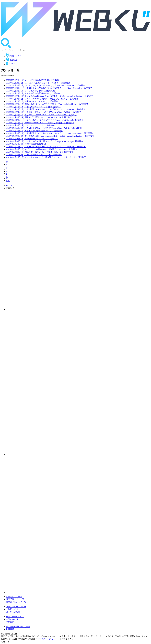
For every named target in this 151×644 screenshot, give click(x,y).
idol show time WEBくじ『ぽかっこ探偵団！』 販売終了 (40, 123)
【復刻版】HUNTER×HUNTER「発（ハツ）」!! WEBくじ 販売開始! (46, 147)
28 (7, 178)
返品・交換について (15, 617)
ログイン (11, 64)
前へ (8, 162)
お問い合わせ (12, 619)
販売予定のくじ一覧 (15, 599)
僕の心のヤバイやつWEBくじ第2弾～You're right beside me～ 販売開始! (47, 104)
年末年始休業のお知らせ (26, 144)
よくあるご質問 (13, 612)
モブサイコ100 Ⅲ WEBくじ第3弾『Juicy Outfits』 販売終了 (41, 115)
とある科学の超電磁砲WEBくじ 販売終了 (34, 93)
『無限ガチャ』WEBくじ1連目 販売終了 (33, 107)
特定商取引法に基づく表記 (18, 627)
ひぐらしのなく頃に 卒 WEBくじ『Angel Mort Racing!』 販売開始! (45, 141)
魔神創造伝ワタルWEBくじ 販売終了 (32, 139)
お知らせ (12, 60)
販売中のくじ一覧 (14, 597)
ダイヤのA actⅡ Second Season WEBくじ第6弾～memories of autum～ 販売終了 (49, 96)
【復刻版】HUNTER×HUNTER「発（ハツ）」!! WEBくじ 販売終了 (46, 109)
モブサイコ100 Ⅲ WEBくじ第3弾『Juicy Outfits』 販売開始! (42, 149)
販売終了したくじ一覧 (16, 602)
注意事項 (10, 629)
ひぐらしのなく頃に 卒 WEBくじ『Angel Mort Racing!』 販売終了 (45, 120)
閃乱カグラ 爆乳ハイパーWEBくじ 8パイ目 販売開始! (39, 152)
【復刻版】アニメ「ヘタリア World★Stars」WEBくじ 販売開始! (44, 128)
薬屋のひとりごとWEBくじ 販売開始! (32, 101)
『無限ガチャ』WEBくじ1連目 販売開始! (34, 155)
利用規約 (10, 622)
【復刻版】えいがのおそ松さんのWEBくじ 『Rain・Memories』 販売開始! (49, 133)
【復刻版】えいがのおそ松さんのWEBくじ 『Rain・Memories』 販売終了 (49, 88)
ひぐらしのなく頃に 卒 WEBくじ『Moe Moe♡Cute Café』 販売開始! (46, 85)
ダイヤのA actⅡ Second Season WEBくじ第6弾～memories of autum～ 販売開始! (50, 136)
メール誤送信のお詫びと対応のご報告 (33, 80)
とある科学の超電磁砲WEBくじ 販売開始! (34, 131)
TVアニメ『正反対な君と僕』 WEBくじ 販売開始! (38, 83)
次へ (8, 181)
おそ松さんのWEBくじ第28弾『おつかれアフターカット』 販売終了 (46, 157)
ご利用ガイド (14, 56)
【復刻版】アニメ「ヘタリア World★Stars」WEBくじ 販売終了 (44, 112)
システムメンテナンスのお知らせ (31, 91)
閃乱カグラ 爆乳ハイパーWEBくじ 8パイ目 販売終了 (39, 117)
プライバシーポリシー (16, 607)
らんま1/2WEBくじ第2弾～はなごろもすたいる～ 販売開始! (42, 99)
